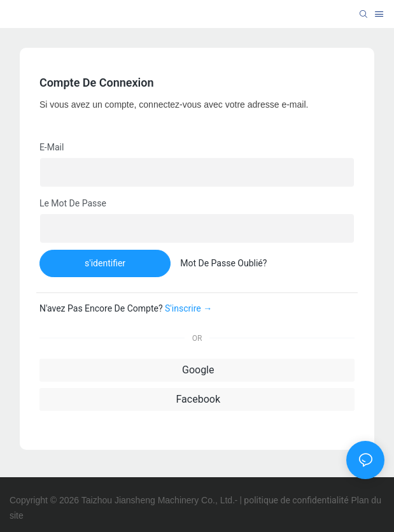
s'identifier (105, 263)
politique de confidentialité (296, 500)
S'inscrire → (188, 308)
